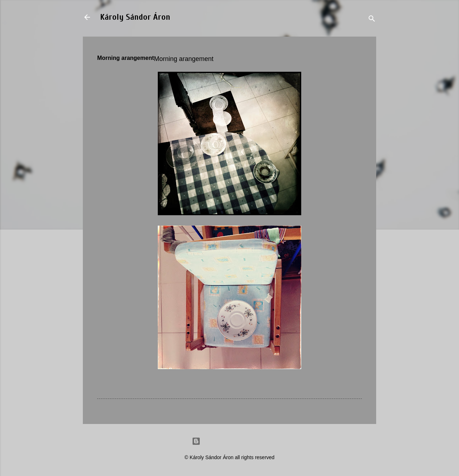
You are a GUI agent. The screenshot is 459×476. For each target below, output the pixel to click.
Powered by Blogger (229, 441)
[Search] (372, 20)
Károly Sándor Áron (135, 17)
